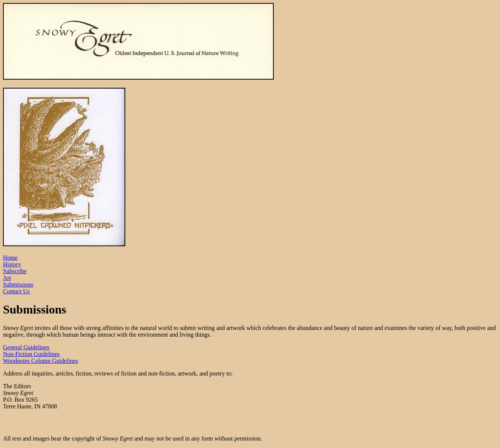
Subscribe (15, 271)
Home (10, 258)
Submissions (18, 285)
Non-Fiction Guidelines (31, 354)
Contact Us (16, 291)
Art (7, 278)
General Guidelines (26, 347)
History (12, 264)
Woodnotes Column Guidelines (40, 361)
